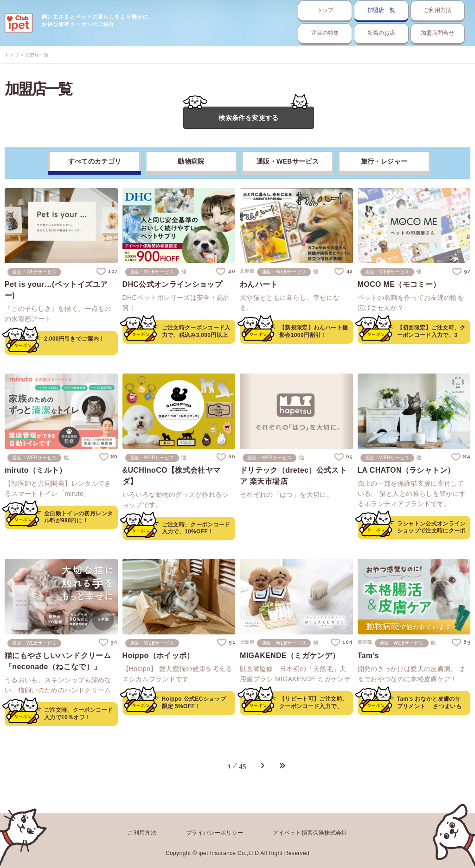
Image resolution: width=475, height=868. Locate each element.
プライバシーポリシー (215, 832)
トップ (241, 10)
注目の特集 (241, 33)
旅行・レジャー (384, 162)
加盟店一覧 (329, 10)
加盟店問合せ (417, 33)
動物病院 (191, 162)
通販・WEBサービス (288, 162)
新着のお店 (329, 33)
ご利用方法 (417, 10)
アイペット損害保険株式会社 (310, 832)
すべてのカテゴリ (95, 162)
